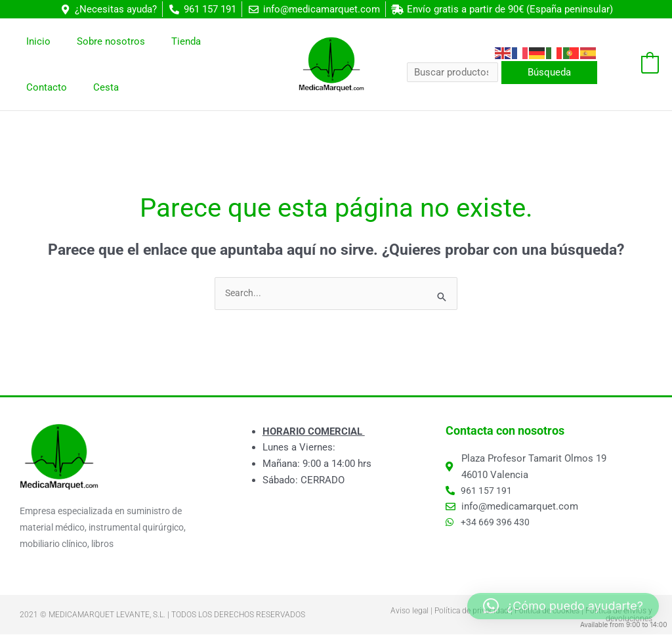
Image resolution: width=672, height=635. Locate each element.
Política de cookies (547, 611)
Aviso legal (409, 611)
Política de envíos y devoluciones (619, 615)
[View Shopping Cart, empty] (635, 64)
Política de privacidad (472, 611)
